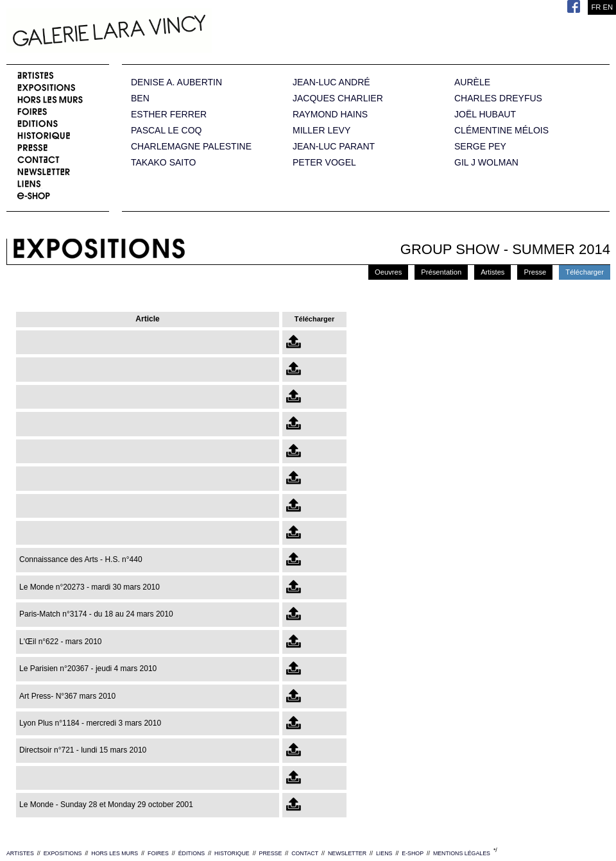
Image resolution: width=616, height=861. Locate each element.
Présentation (441, 272)
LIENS (384, 853)
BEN (140, 98)
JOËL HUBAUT (485, 115)
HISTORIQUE (232, 853)
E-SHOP (413, 853)
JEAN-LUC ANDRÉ (331, 82)
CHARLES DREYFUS (498, 98)
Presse (535, 272)
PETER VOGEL (324, 163)
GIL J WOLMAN (486, 163)
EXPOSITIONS (63, 853)
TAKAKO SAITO (163, 163)
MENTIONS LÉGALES (462, 853)
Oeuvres (388, 272)
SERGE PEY (480, 147)
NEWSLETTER (347, 853)
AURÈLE (472, 82)
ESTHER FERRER (169, 115)
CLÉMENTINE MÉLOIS (501, 131)
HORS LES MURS (115, 853)
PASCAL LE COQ (166, 131)
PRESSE (271, 853)
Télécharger (585, 272)
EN (608, 7)
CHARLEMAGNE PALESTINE (191, 147)
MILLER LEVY (321, 131)
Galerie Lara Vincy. (173, 32)
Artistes (492, 272)
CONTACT (305, 853)
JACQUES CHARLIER (338, 98)
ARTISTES (20, 853)
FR (596, 7)
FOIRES (158, 853)
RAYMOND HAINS (330, 115)
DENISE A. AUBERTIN (176, 82)
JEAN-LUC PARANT (334, 147)
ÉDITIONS (192, 853)
